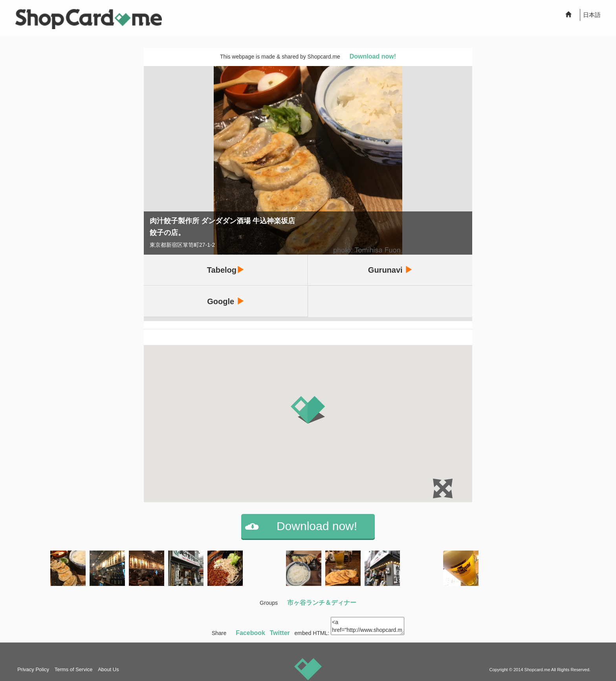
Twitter (280, 633)
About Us (108, 669)
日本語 (592, 15)
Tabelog (226, 270)
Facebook (250, 633)
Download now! (373, 56)
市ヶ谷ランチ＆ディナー (322, 603)
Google (225, 301)
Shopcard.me (537, 670)
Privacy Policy (33, 669)
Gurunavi (390, 270)
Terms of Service (74, 669)
